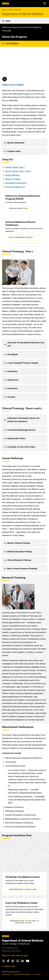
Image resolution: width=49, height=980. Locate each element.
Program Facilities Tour (15, 187)
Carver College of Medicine (12, 10)
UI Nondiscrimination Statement (22, 974)
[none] (24, 143)
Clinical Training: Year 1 (15, 167)
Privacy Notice (6, 974)
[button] (45, 4)
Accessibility (37, 974)
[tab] (24, 143)
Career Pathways (12, 175)
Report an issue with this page (15, 956)
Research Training (13, 179)
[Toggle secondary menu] (24, 44)
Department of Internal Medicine (23, 14)
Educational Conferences (16, 183)
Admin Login (10, 966)
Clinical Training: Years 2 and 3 (18, 171)
